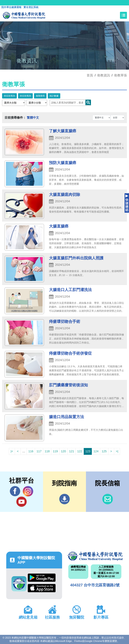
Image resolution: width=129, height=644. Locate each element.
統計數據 (54, 96)
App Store (42, 588)
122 (80, 451)
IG (28, 491)
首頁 (90, 75)
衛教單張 (121, 75)
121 (72, 451)
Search (88, 102)
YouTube (21, 502)
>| (117, 451)
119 (55, 451)
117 (39, 451)
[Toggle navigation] (123, 15)
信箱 (108, 499)
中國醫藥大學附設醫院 (95, 556)
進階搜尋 (40, 96)
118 (47, 451)
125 (104, 451)
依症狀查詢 (9, 96)
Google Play (42, 578)
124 (96, 451)
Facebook (15, 491)
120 (63, 451)
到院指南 (64, 499)
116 (31, 451)
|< (12, 451)
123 (88, 451)
